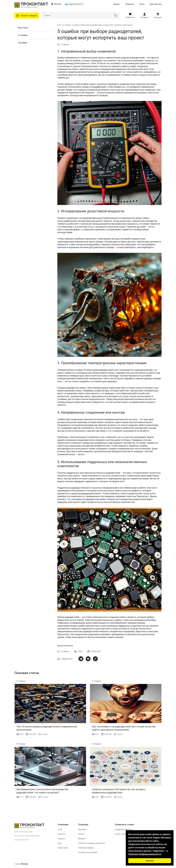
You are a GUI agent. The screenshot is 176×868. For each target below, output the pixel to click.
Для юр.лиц (156, 4)
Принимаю (150, 861)
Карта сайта (63, 848)
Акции (117, 4)
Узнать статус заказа (124, 834)
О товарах (23, 35)
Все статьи (23, 28)
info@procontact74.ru (76, 4)
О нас (60, 829)
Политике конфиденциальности (145, 854)
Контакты (62, 834)
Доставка (82, 829)
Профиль (145, 17)
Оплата (81, 834)
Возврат (82, 839)
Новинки (129, 4)
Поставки (23, 43)
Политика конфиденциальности (92, 843)
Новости (61, 839)
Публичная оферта (86, 848)
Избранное (130, 17)
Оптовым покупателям (88, 852)
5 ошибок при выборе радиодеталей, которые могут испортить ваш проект (102, 25)
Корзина (158, 17)
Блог (59, 25)
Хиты (142, 4)
